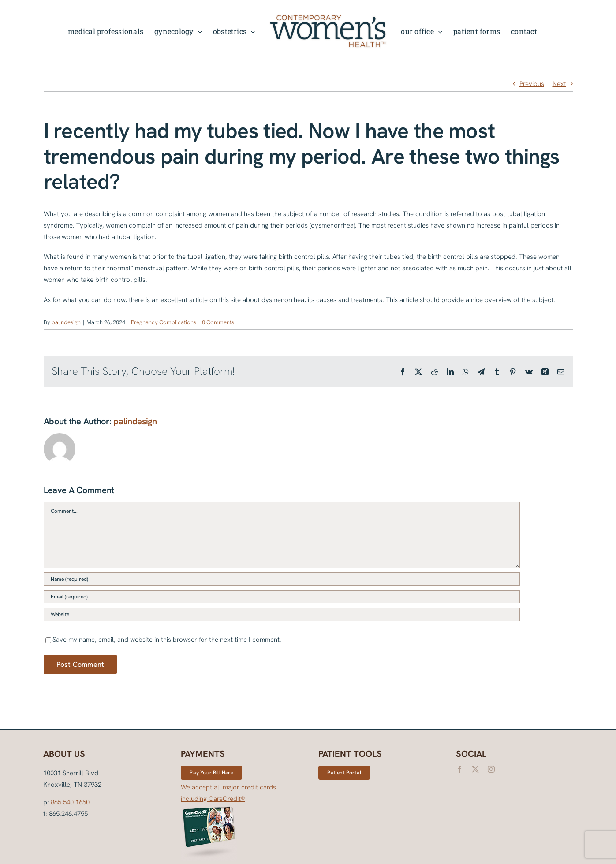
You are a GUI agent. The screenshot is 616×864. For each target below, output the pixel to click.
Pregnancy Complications (164, 322)
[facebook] (459, 769)
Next (559, 84)
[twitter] (475, 769)
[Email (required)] (282, 597)
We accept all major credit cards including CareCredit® (228, 822)
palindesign (66, 322)
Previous (532, 84)
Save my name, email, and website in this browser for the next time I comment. (167, 640)
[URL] (282, 614)
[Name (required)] (282, 579)
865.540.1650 (70, 802)
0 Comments (218, 322)
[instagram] (491, 769)
